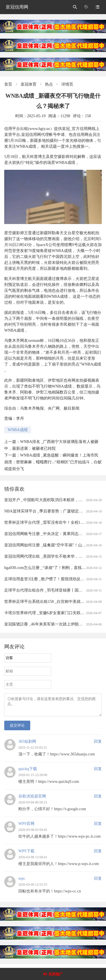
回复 (98, 745)
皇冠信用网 (17, 7)
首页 (8, 84)
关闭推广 (56, 974)
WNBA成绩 (18, 430)
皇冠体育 (29, 84)
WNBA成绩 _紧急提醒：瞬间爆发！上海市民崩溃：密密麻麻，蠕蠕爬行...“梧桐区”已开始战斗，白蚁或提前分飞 (53, 462)
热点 (49, 84)
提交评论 (17, 729)
